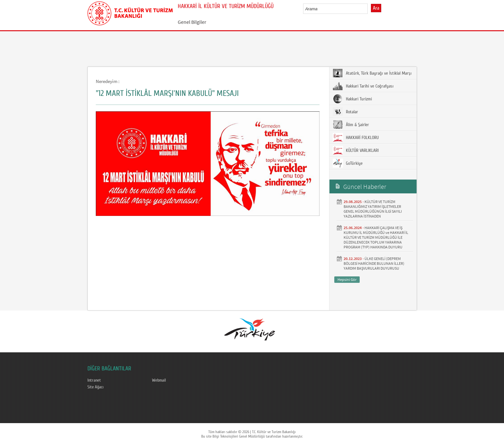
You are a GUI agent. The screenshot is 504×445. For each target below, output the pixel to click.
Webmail (159, 380)
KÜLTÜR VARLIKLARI (356, 150)
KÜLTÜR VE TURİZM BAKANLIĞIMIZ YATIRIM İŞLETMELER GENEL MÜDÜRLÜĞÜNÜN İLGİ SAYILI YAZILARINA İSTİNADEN (373, 209)
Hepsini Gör (347, 279)
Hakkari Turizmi (352, 99)
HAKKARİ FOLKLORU (356, 137)
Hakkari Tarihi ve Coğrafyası (363, 86)
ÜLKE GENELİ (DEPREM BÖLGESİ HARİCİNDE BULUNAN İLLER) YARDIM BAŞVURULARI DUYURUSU (374, 263)
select (369, 9)
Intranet (94, 380)
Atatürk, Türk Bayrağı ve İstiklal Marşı (372, 73)
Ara (376, 8)
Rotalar (345, 112)
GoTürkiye (348, 163)
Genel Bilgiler (192, 22)
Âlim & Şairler (351, 125)
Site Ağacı (95, 387)
